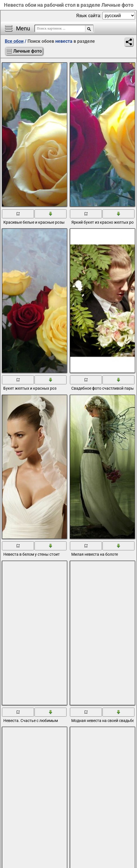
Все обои (14, 41)
